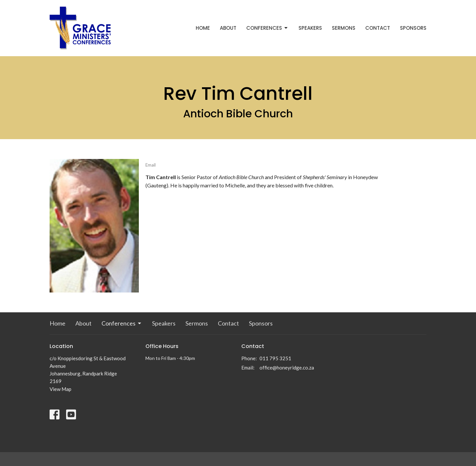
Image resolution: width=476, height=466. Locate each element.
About (228, 28)
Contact (378, 28)
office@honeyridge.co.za (287, 368)
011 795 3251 (275, 358)
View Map (60, 389)
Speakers (310, 28)
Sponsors (413, 28)
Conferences (267, 28)
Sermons (344, 28)
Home (203, 28)
